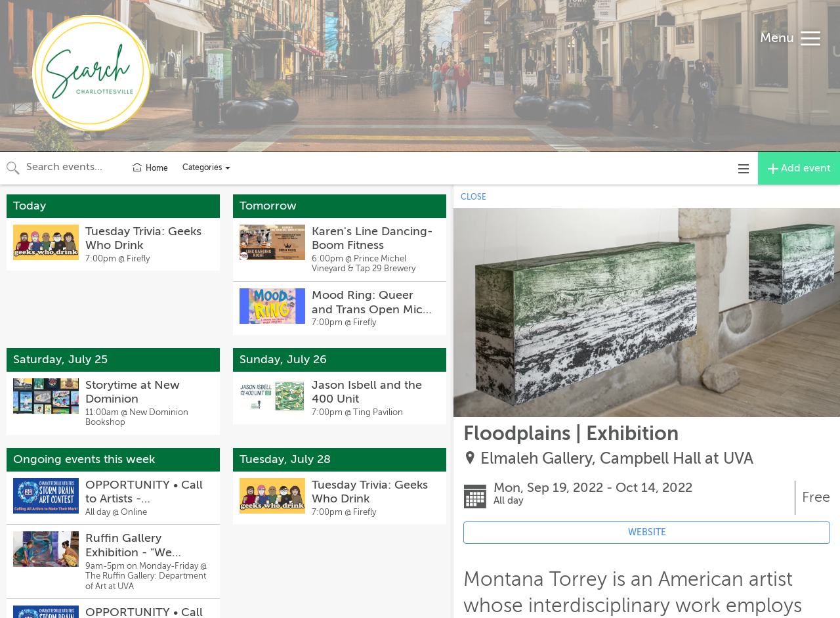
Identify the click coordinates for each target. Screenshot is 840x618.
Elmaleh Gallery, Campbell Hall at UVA (617, 459)
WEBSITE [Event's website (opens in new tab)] (647, 532)
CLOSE (473, 197)
